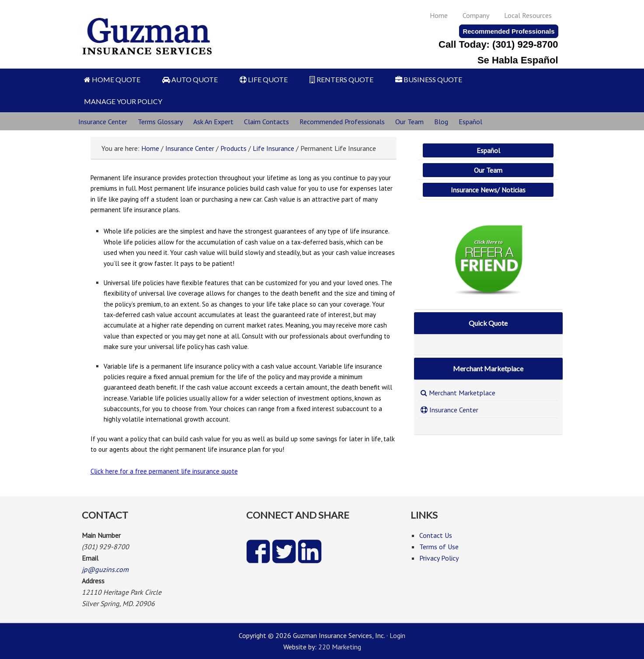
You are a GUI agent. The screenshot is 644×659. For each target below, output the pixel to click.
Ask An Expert (213, 122)
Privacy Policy (439, 558)
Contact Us (436, 535)
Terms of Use (439, 547)
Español (470, 122)
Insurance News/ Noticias (488, 190)
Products (233, 148)
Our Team (409, 122)
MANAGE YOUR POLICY (123, 101)
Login (397, 635)
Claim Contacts (266, 122)
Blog (441, 122)
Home (439, 15)
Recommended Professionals (508, 31)
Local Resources (528, 15)
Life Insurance (273, 148)
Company (476, 15)
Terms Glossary (160, 122)
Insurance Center (103, 122)
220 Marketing (340, 647)
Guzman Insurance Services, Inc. (148, 32)
